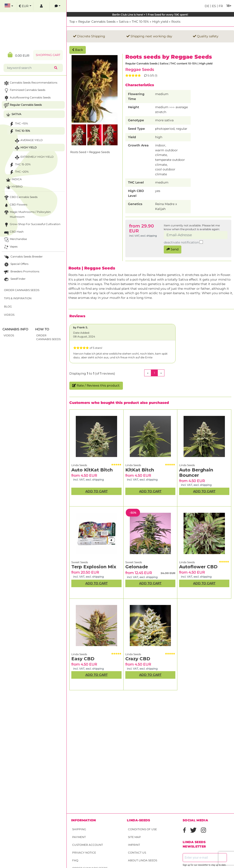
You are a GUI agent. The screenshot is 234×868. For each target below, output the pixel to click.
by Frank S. (81, 327)
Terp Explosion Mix (94, 567)
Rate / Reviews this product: (96, 385)
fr (220, 6)
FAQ (75, 860)
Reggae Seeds (140, 69)
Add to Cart (96, 491)
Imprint (134, 845)
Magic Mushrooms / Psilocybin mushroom (27, 214)
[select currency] (25, 6)
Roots (176, 22)
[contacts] (58, 6)
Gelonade (137, 567)
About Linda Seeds (143, 860)
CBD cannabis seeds (20, 198)
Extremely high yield (34, 157)
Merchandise (15, 240)
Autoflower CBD (198, 567)
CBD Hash (13, 232)
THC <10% (18, 124)
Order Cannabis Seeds (22, 290)
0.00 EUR (19, 55)
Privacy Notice (84, 853)
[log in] (41, 6)
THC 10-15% (140, 22)
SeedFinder (14, 279)
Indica (13, 180)
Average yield (28, 141)
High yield (160, 22)
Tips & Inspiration (18, 298)
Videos (9, 315)
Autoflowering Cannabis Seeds (27, 98)
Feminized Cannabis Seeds (24, 91)
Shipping (79, 829)
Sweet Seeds (80, 562)
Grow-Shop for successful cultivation (32, 225)
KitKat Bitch (140, 470)
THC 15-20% (20, 165)
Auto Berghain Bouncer (196, 473)
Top (72, 22)
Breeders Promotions (21, 272)
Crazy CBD (138, 659)
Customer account (88, 845)
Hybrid (14, 187)
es (214, 6)
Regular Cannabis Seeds (97, 22)
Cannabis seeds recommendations (30, 83)
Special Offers (16, 264)
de (207, 6)
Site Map (134, 837)
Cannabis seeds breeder (23, 257)
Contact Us (137, 853)
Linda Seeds (79, 465)
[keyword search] (30, 68)
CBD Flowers (15, 205)
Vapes (10, 247)
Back (78, 50)
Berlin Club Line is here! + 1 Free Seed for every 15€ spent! (150, 15)
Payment (79, 837)
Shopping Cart (48, 55)
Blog (8, 306)
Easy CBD (83, 659)
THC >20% (19, 172)
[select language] (9, 6)
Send (173, 249)
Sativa (124, 22)
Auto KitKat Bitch (92, 470)
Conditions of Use (142, 829)
